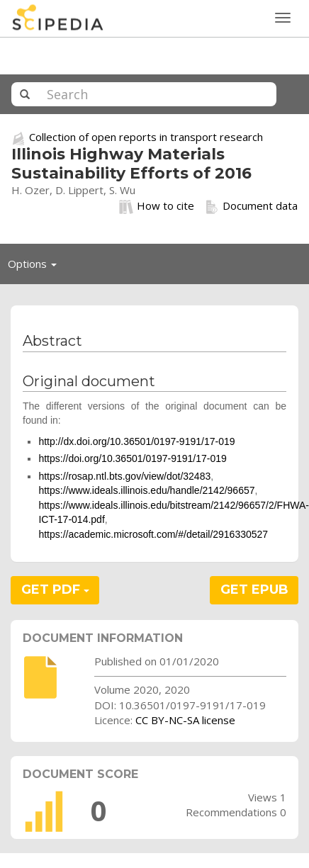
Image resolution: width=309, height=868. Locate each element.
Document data (251, 206)
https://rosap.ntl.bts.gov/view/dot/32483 (124, 476)
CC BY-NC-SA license (185, 720)
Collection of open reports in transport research (146, 137)
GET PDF (55, 590)
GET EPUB (254, 590)
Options (36, 267)
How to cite (157, 206)
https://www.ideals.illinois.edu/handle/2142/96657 (146, 490)
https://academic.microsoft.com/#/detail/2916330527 (153, 534)
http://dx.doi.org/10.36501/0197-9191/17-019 (136, 441)
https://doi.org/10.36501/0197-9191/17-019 (132, 458)
